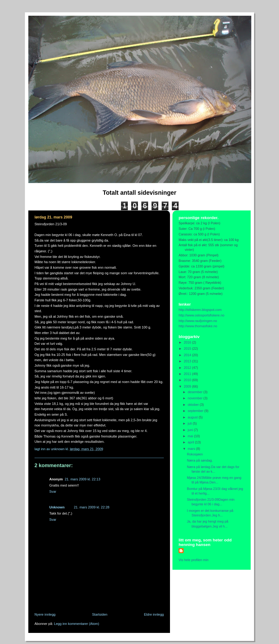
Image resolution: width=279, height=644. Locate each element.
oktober (194, 405)
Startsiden (100, 614)
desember (196, 392)
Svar (53, 491)
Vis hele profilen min (194, 560)
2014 (188, 355)
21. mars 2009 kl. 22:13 (82, 479)
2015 (188, 348)
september (196, 411)
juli (190, 423)
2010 (188, 380)
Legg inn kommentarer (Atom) (77, 624)
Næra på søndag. (200, 460)
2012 (188, 368)
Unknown (57, 507)
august (193, 417)
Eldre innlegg (154, 614)
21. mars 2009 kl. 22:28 (92, 507)
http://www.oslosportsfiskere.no (202, 315)
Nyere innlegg (45, 614)
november (196, 398)
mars (192, 449)
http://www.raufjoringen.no (198, 321)
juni (191, 430)
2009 (188, 386)
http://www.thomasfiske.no (198, 326)
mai (191, 436)
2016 (188, 342)
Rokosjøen (195, 454)
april (191, 442)
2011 (188, 374)
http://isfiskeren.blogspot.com (200, 310)
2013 (188, 361)
